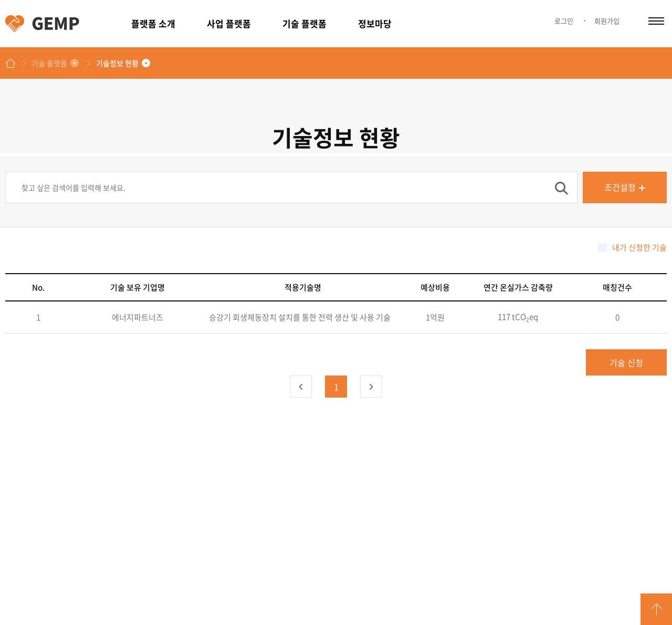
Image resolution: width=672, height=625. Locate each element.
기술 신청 (626, 362)
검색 (561, 188)
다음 (371, 387)
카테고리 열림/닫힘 (656, 21)
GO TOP (656, 609)
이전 (301, 387)
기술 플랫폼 (304, 23)
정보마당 (375, 23)
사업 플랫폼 (229, 23)
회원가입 (607, 21)
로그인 (564, 21)
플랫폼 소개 (153, 23)
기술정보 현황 (117, 63)
